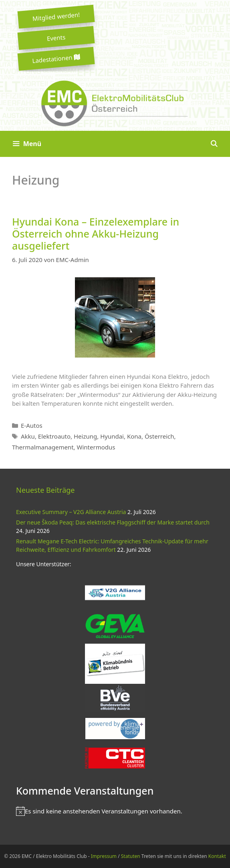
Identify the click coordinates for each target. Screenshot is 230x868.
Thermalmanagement (43, 447)
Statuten (131, 856)
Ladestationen (56, 59)
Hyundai (112, 436)
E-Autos (32, 425)
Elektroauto (54, 436)
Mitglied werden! (56, 16)
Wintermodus (96, 447)
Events (56, 38)
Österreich (159, 436)
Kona (134, 436)
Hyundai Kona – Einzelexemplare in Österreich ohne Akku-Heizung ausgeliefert (96, 234)
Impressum (104, 856)
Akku (28, 436)
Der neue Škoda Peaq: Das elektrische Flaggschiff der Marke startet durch (113, 522)
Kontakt (217, 856)
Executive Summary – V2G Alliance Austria (71, 512)
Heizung (85, 436)
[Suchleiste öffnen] (214, 144)
